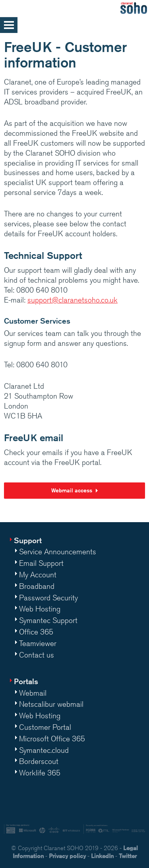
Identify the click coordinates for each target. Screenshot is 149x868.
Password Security (48, 598)
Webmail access (72, 490)
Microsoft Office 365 (52, 739)
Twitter (128, 856)
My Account (38, 575)
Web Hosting (40, 609)
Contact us (37, 655)
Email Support (41, 563)
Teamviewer (38, 643)
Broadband (37, 586)
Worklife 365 (40, 773)
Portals (26, 681)
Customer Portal (45, 727)
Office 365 (36, 632)
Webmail (33, 693)
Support (28, 540)
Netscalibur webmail (51, 704)
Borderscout (39, 761)
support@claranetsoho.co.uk (73, 300)
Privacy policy (67, 856)
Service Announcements (58, 552)
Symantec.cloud (44, 750)
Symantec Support (48, 620)
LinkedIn (102, 856)
